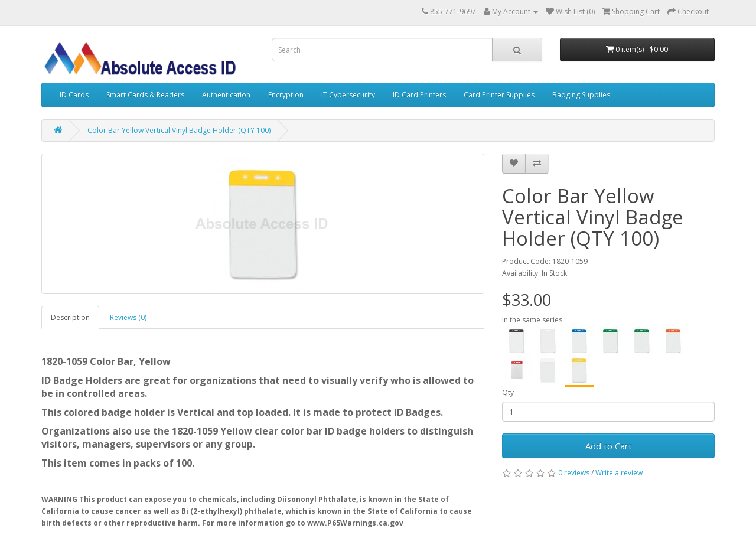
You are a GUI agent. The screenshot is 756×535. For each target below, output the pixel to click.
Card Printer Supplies (499, 95)
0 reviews (574, 473)
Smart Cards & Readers (145, 95)
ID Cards (74, 95)
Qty (508, 392)
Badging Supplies (581, 95)
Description (70, 317)
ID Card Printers (419, 95)
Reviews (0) (128, 317)
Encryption (286, 95)
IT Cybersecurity (348, 95)
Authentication (226, 95)
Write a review (619, 473)
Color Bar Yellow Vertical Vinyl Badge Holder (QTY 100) (179, 130)
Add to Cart (609, 446)
